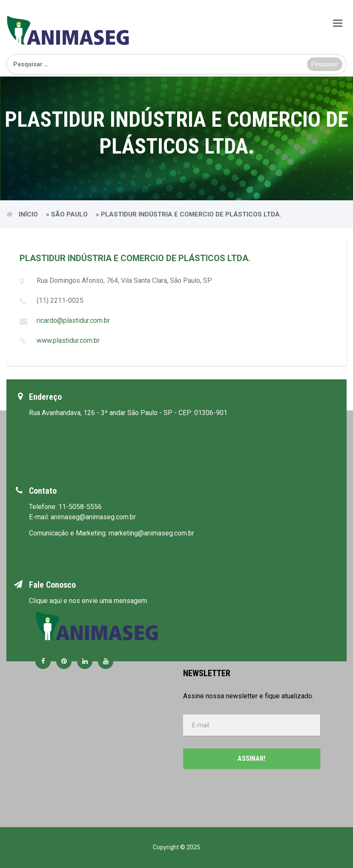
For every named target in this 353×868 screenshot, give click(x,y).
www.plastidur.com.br (68, 340)
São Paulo (69, 214)
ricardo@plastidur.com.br (73, 320)
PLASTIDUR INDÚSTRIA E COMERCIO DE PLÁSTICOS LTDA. (135, 258)
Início (28, 214)
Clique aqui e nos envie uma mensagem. (89, 601)
